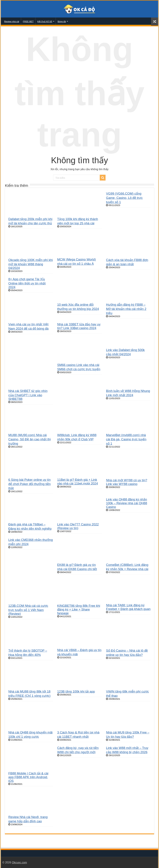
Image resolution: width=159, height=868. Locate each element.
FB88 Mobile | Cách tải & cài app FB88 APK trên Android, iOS (28, 777)
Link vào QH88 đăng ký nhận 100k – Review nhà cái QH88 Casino (126, 503)
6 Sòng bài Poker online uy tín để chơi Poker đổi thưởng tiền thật (29, 484)
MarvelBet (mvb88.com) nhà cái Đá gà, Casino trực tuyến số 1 (126, 439)
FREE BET (28, 21)
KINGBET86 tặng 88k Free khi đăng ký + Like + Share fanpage (79, 609)
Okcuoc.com (19, 862)
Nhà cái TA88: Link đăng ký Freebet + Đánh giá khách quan (128, 607)
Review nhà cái (12, 21)
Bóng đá (62, 21)
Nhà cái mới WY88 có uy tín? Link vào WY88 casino (127, 482)
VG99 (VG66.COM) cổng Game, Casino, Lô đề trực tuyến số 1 (124, 198)
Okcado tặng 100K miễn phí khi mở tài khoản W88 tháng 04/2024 (30, 264)
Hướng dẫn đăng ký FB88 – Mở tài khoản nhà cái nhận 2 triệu (126, 309)
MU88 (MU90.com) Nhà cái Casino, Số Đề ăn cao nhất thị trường (30, 439)
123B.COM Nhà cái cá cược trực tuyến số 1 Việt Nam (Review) (28, 610)
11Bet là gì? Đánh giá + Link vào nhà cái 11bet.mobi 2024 (78, 482)
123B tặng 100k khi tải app (76, 691)
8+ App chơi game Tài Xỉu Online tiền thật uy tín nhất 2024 (27, 283)
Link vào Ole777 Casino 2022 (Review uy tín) (78, 526)
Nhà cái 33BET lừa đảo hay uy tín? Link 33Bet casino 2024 (79, 326)
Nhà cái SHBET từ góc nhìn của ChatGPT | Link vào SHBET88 (28, 395)
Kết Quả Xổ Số (45, 21)
